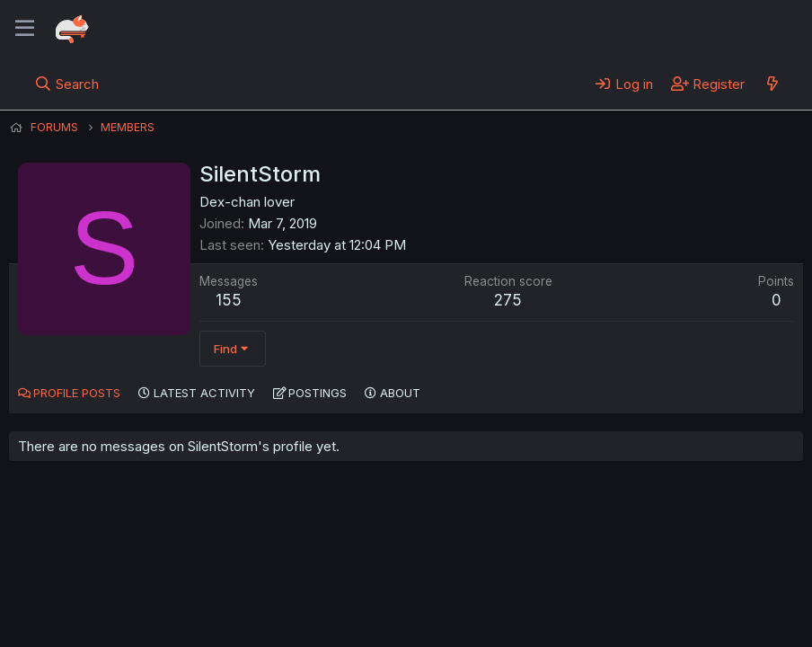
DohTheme (632, 622)
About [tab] (400, 393)
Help (524, 583)
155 (229, 300)
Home (576, 583)
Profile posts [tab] (77, 393)
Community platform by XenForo (655, 607)
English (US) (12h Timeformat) (101, 583)
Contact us (243, 583)
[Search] (67, 84)
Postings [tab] (318, 393)
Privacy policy (449, 583)
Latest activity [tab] (204, 393)
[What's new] (772, 84)
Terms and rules (342, 583)
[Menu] (25, 29)
